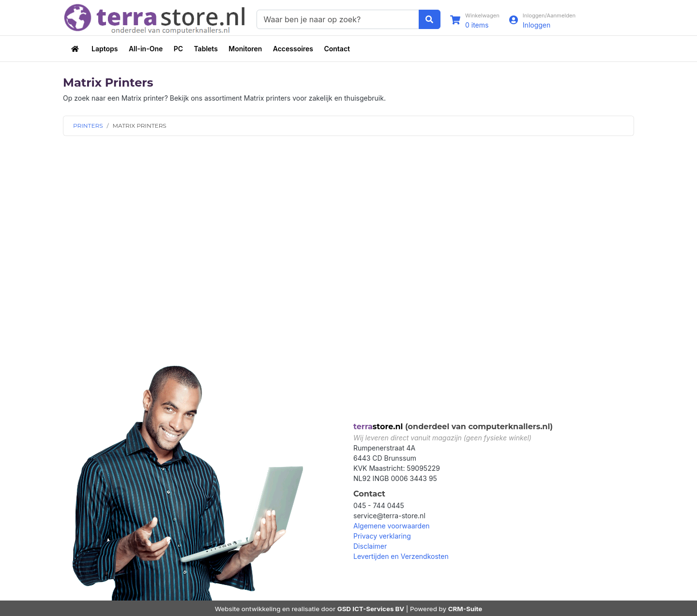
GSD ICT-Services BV (371, 609)
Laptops (105, 49)
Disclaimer (370, 546)
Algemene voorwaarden (392, 526)
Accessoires (293, 49)
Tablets (205, 49)
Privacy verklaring (382, 536)
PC (178, 49)
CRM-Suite (465, 609)
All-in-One (146, 49)
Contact (337, 49)
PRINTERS (88, 126)
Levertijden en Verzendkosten (401, 556)
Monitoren (245, 49)
